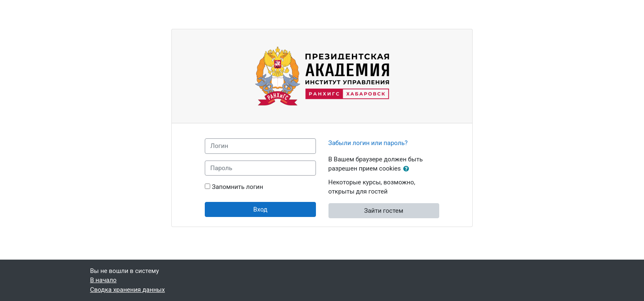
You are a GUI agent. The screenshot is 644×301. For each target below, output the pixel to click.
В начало (103, 280)
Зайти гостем (384, 211)
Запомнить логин (238, 187)
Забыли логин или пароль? (368, 143)
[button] (408, 169)
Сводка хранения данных (128, 290)
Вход (260, 209)
